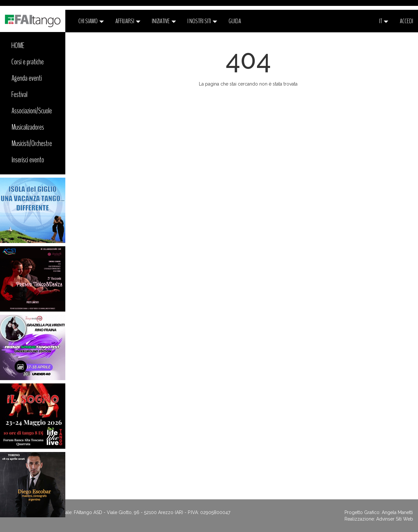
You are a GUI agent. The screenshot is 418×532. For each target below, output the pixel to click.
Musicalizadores (28, 127)
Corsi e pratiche (28, 62)
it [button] (384, 21)
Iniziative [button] (164, 21)
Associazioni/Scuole (32, 111)
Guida (235, 21)
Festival (19, 94)
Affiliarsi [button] (128, 21)
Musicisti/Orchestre (32, 143)
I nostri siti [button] (202, 21)
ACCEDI (406, 21)
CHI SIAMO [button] (91, 21)
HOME (18, 45)
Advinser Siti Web (395, 519)
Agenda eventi (27, 78)
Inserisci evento (28, 160)
